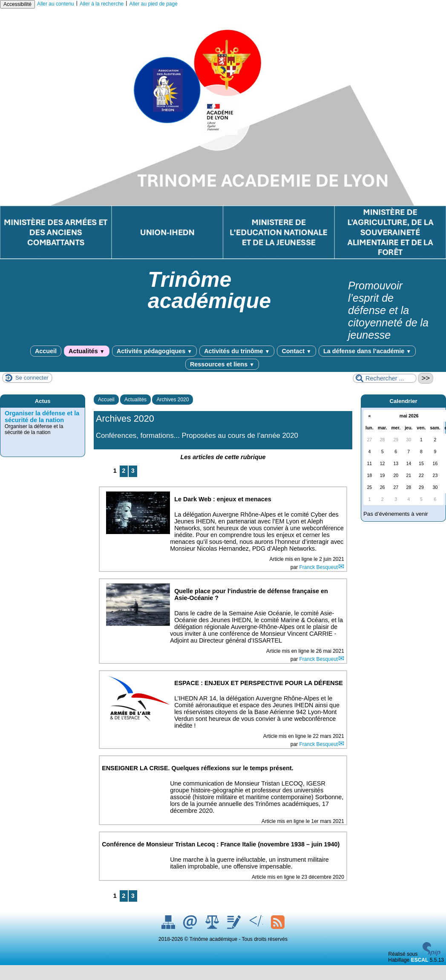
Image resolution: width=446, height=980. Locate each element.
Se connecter (32, 378)
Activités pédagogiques (154, 351)
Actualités (87, 351)
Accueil (46, 351)
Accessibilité (17, 4)
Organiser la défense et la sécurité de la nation (42, 417)
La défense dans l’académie (367, 351)
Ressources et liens (222, 364)
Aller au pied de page (153, 4)
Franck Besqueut (318, 567)
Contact (296, 351)
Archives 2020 (173, 400)
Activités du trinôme (237, 351)
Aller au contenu (56, 4)
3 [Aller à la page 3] (133, 471)
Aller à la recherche (102, 4)
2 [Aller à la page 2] (124, 471)
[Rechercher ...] (385, 378)
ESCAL (420, 960)
